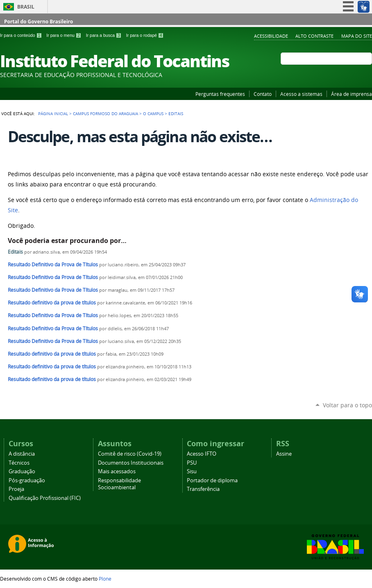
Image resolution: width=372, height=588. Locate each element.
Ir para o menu (64, 35)
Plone (105, 579)
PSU (192, 463)
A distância (22, 454)
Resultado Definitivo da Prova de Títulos (53, 264)
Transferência (203, 489)
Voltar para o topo (347, 405)
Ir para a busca (104, 35)
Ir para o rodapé (145, 35)
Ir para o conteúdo (22, 35)
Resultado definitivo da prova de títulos (52, 303)
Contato (263, 94)
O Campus (153, 114)
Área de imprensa (352, 94)
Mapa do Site (357, 36)
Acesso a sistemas (301, 94)
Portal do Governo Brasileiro (39, 22)
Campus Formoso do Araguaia (105, 114)
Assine (284, 454)
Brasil (26, 7)
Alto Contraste (314, 36)
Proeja (16, 489)
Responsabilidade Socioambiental (119, 484)
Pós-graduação (27, 480)
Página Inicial (53, 114)
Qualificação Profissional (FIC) (45, 498)
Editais (16, 252)
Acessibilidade (271, 36)
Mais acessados (117, 471)
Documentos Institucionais (131, 463)
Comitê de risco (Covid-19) (130, 454)
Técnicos (19, 463)
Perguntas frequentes (220, 94)
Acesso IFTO (202, 454)
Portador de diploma (212, 480)
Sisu (192, 471)
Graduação (22, 471)
